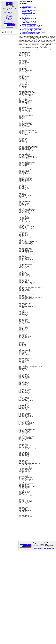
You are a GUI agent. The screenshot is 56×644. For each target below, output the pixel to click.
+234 (29, 16)
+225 (23, 16)
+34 (23, 17)
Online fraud (9, 16)
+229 (26, 16)
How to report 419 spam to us (29, 24)
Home (5, 12)
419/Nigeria (9, 15)
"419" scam (29, 43)
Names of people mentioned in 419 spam (32, 27)
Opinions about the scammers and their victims (33, 32)
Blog (9, 12)
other (27, 17)
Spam (9, 14)
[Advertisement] (9, 59)
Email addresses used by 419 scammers (31, 29)
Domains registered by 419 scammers (31, 31)
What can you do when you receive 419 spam (33, 25)
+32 (36, 16)
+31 (34, 16)
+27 (31, 16)
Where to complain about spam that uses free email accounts (36, 50)
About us (13, 12)
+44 (25, 17)
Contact (9, 19)
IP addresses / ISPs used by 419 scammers (32, 28)
